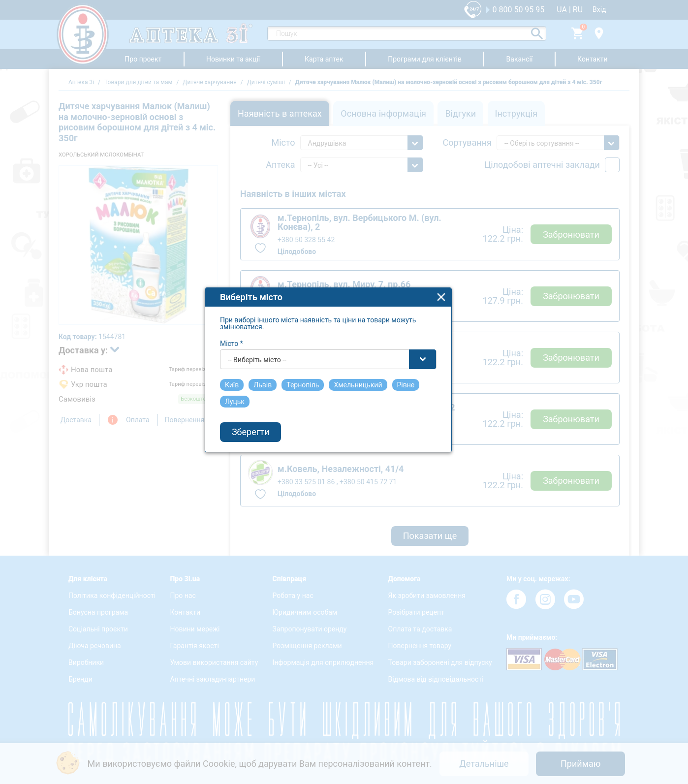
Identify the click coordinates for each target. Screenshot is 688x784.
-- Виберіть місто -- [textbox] (273, 365)
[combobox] (344, 365)
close (457, 302)
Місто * (248, 349)
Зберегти (267, 438)
